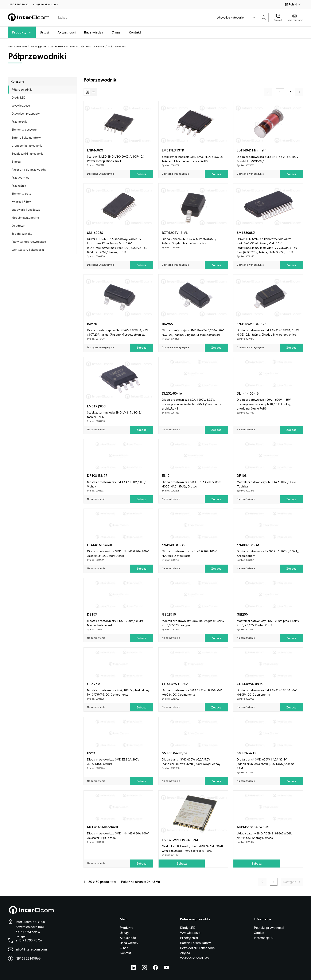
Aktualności (67, 32)
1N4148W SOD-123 (252, 324)
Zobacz (141, 174)
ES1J (166, 476)
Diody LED (19, 98)
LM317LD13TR (173, 150)
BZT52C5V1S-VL (175, 233)
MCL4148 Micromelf (103, 827)
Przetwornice (20, 178)
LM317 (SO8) (97, 406)
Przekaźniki (19, 186)
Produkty (22, 32)
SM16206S (95, 233)
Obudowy (18, 226)
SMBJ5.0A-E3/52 (175, 753)
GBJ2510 (169, 614)
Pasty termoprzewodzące (29, 242)
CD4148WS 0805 (250, 684)
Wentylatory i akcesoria (28, 250)
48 (153, 882)
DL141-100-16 (248, 393)
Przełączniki (20, 122)
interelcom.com (17, 47)
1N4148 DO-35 (173, 545)
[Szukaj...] (133, 17)
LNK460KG (95, 150)
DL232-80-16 (172, 393)
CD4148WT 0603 (175, 684)
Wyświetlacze (21, 106)
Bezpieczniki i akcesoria (28, 154)
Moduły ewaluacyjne (25, 218)
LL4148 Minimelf (100, 545)
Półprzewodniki (22, 90)
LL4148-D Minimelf (251, 150)
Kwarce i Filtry (21, 202)
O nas (116, 32)
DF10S (242, 476)
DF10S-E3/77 (97, 476)
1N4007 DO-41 (248, 545)
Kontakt (135, 32)
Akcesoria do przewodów (29, 170)
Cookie (259, 933)
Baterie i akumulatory (26, 138)
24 (149, 882)
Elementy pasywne (24, 130)
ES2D (91, 753)
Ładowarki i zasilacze (26, 210)
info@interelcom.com (45, 4)
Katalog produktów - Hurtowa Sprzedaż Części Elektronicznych (68, 47)
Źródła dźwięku (22, 234)
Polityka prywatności (269, 928)
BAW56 (167, 324)
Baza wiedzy (94, 32)
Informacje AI (264, 938)
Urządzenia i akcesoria (27, 146)
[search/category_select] (236, 17)
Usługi (44, 32)
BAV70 (92, 324)
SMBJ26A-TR (247, 753)
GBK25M (94, 684)
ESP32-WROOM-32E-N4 (180, 840)
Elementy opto (22, 194)
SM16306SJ (246, 233)
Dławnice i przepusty (26, 114)
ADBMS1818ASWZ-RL (253, 827)
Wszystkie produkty (195, 958)
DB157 (92, 614)
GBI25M (243, 614)
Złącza (16, 162)
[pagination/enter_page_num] (280, 92)
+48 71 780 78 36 (18, 4)
